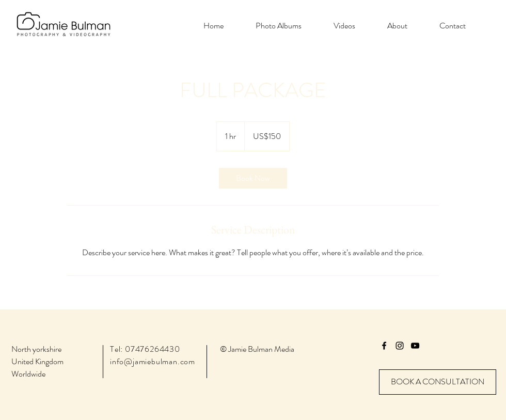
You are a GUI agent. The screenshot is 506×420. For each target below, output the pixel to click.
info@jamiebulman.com (153, 361)
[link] (253, 178)
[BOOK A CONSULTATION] (438, 382)
